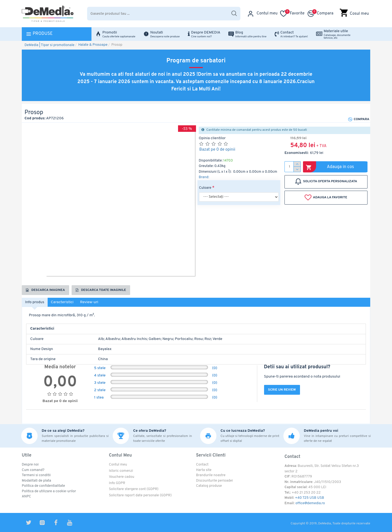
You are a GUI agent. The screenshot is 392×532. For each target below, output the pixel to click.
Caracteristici (62, 302)
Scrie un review (282, 390)
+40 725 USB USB (310, 498)
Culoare (205, 188)
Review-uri (89, 302)
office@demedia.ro (310, 503)
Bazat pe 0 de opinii (217, 150)
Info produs (35, 302)
